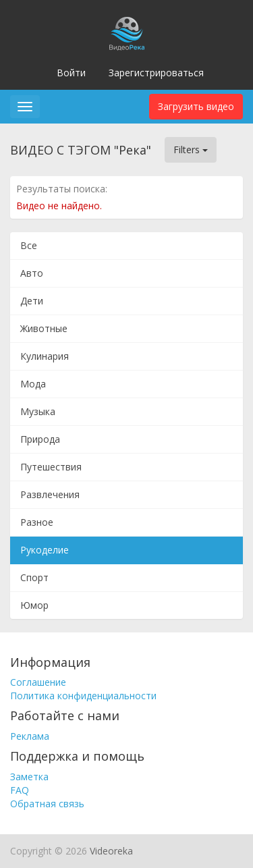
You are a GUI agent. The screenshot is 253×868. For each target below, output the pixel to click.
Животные (44, 328)
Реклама (30, 736)
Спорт (34, 577)
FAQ (20, 790)
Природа (40, 439)
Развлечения (50, 494)
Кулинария (45, 356)
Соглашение (38, 682)
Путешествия (51, 467)
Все (29, 245)
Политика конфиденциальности (83, 696)
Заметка (29, 777)
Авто (32, 273)
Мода (33, 384)
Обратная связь (47, 804)
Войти (71, 73)
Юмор (34, 605)
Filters (191, 150)
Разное (37, 522)
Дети (32, 301)
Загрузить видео (196, 106)
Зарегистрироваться (156, 73)
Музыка (38, 411)
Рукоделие (45, 550)
